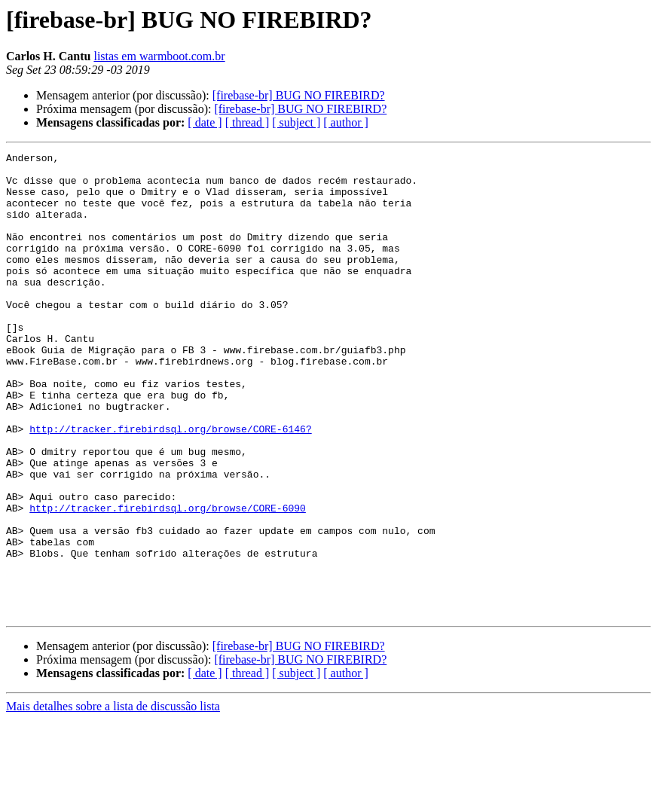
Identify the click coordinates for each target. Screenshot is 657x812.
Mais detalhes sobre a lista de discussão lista (113, 799)
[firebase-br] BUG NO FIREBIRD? (299, 95)
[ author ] (346, 122)
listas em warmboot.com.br (159, 56)
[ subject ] (296, 122)
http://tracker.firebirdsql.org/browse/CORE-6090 (168, 580)
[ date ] (205, 122)
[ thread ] (248, 122)
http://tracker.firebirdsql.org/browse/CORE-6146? (170, 485)
